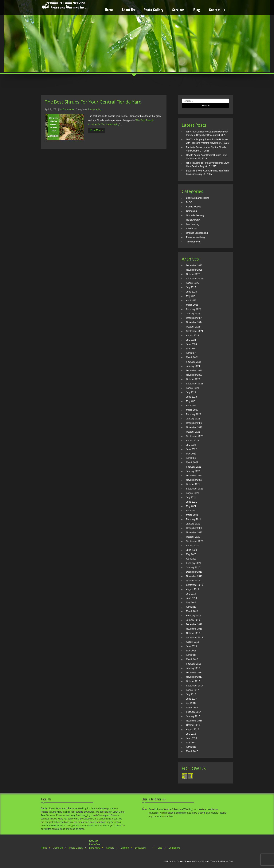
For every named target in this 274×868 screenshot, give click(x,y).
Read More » (97, 130)
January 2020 (193, 568)
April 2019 (191, 607)
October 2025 (193, 274)
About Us (128, 10)
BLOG (189, 202)
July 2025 (191, 287)
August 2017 (192, 690)
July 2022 (191, 445)
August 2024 (192, 336)
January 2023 (193, 419)
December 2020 (194, 528)
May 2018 (191, 651)
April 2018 (191, 655)
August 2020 (192, 546)
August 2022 (192, 441)
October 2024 (193, 327)
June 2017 (191, 699)
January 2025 (193, 314)
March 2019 (192, 611)
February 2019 (194, 616)
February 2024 (194, 362)
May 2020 (191, 554)
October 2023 (193, 379)
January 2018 (193, 668)
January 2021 (193, 524)
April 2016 (191, 747)
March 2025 (192, 305)
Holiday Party (193, 220)
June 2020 (191, 550)
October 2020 (193, 537)
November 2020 (194, 532)
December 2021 (194, 476)
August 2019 (192, 589)
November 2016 (194, 721)
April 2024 (191, 353)
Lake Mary (95, 848)
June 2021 (191, 502)
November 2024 (194, 322)
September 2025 (195, 279)
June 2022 (191, 449)
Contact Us (217, 10)
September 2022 (195, 436)
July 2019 (191, 594)
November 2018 (194, 629)
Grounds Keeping (195, 215)
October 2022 (193, 432)
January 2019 (193, 620)
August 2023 (192, 388)
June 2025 (191, 292)
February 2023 (194, 414)
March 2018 (192, 659)
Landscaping (95, 109)
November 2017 (194, 677)
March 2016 (192, 751)
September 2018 (195, 638)
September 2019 (195, 585)
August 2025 (192, 283)
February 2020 (194, 563)
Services (178, 10)
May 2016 (191, 743)
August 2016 (192, 729)
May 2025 (191, 296)
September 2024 (195, 331)
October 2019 (193, 581)
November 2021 (194, 480)
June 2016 (191, 738)
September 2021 (195, 489)
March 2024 (192, 357)
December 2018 (194, 624)
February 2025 (194, 309)
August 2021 (192, 493)
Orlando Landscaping (197, 233)
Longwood (140, 848)
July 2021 (191, 497)
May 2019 (191, 603)
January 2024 (193, 366)
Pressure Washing (195, 237)
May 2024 (191, 349)
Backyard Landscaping (198, 198)
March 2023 (192, 410)
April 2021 (191, 511)
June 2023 (191, 397)
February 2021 (194, 519)
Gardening (191, 211)
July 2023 (191, 392)
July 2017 (191, 694)
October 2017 (193, 681)
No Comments (67, 109)
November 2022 (194, 427)
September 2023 (195, 384)
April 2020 (191, 559)
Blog (197, 10)
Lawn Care (192, 229)
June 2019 (191, 598)
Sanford (110, 848)
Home (109, 10)
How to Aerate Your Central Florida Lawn (207, 155)
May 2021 (191, 506)
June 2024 (191, 344)
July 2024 (191, 340)
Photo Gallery (153, 10)
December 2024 (194, 318)
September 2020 (195, 541)
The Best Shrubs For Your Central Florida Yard (93, 102)
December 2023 (194, 371)
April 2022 (191, 458)
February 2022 (194, 467)
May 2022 (191, 454)
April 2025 (191, 300)
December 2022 (194, 423)
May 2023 (191, 401)
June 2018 (191, 646)
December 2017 (194, 673)
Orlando (125, 848)
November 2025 (194, 270)
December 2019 (194, 572)
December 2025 (194, 265)
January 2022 (193, 471)
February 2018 (194, 664)
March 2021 (192, 515)
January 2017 (193, 716)
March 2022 (192, 462)
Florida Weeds (193, 207)
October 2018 (193, 633)
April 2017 (191, 703)
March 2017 (192, 708)
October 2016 (193, 725)
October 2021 (193, 484)
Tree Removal (193, 242)
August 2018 (192, 642)
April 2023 (191, 406)
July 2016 (191, 734)
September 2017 (195, 686)
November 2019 (194, 576)
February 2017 (194, 712)
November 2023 (194, 375)
